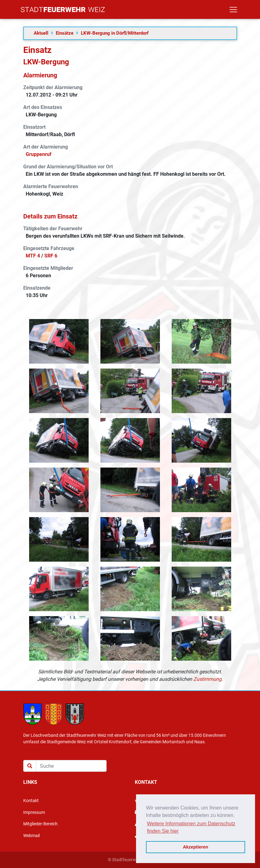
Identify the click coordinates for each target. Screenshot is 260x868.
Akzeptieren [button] (196, 847)
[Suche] (71, 766)
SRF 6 (51, 256)
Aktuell (41, 33)
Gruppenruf (39, 154)
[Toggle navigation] (233, 11)
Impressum (34, 812)
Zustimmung (207, 679)
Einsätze (65, 33)
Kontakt (31, 801)
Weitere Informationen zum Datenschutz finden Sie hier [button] (191, 827)
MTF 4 (33, 256)
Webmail (31, 836)
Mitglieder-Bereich (40, 824)
